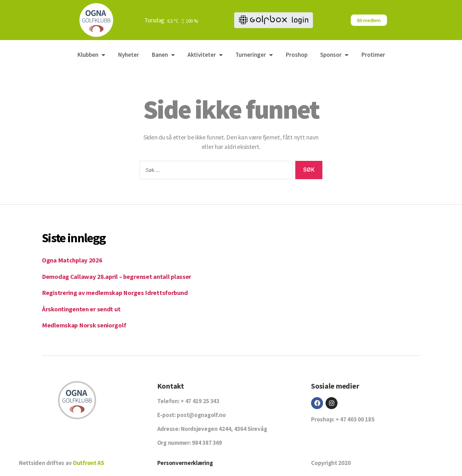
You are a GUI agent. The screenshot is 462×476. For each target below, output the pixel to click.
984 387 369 (207, 443)
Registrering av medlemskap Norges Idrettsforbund (116, 293)
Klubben (91, 55)
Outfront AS (88, 463)
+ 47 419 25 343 (200, 401)
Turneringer (254, 55)
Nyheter (128, 55)
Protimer (373, 55)
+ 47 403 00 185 (355, 419)
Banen (163, 55)
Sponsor (334, 55)
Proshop (297, 55)
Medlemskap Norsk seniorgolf (84, 325)
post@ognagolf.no (201, 415)
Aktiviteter (205, 55)
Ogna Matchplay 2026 (72, 260)
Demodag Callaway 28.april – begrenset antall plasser (117, 276)
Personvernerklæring (185, 463)
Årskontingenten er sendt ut (82, 309)
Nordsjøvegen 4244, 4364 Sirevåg (224, 429)
